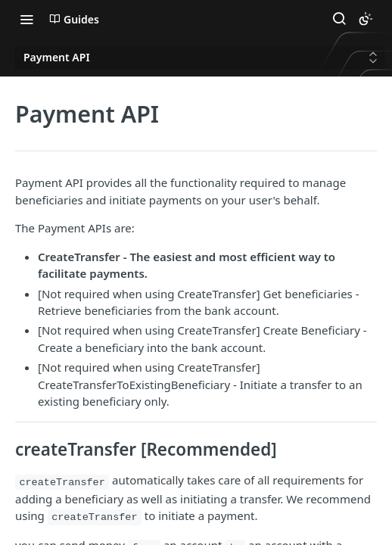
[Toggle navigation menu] (26, 19)
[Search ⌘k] (339, 19)
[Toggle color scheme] (366, 19)
